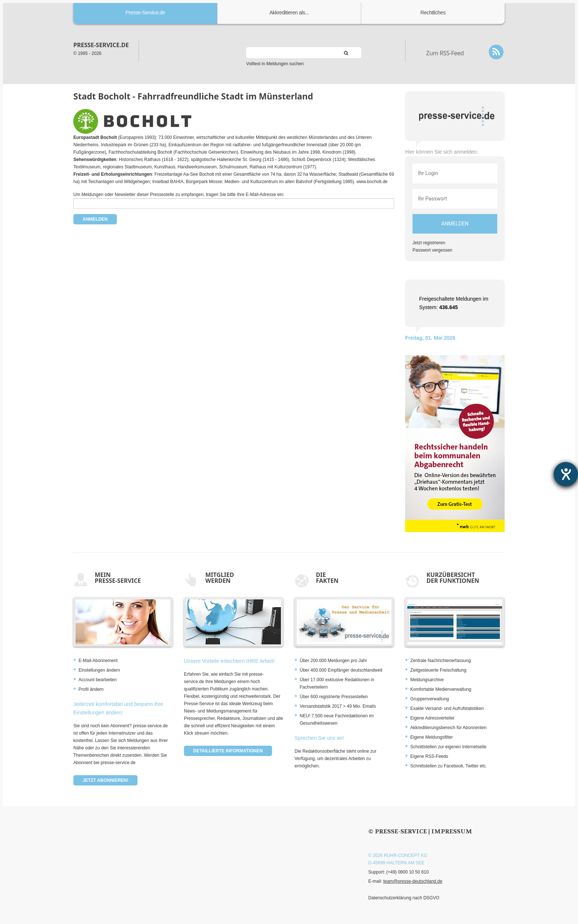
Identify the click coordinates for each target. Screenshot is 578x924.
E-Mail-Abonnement (98, 661)
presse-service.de (101, 45)
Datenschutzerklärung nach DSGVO (404, 898)
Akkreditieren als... (289, 13)
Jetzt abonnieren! (105, 780)
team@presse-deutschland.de (413, 881)
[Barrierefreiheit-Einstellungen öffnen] (566, 474)
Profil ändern (91, 689)
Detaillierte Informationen (228, 751)
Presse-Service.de (145, 13)
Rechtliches (433, 13)
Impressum (452, 831)
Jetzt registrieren (429, 243)
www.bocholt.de (372, 182)
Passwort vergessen (432, 250)
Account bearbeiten (98, 680)
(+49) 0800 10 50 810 (408, 872)
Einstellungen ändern (99, 670)
